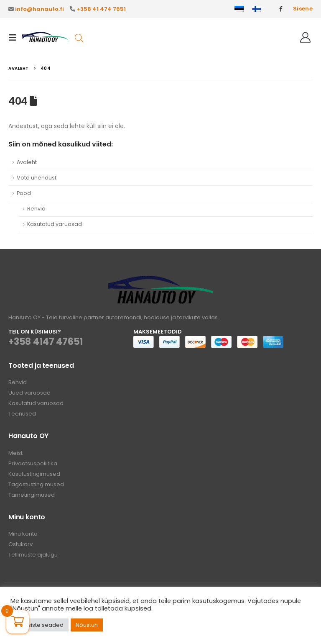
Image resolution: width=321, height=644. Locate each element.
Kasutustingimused (34, 474)
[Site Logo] (45, 38)
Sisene (303, 9)
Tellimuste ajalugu (33, 555)
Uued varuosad (29, 393)
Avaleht (27, 162)
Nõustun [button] (87, 625)
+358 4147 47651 (46, 342)
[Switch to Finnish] (257, 9)
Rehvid (36, 209)
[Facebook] (281, 9)
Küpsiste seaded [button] (41, 625)
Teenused (22, 414)
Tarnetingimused (32, 495)
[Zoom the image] (160, 281)
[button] (15, 38)
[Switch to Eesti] (239, 9)
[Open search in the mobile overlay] (79, 37)
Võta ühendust (37, 178)
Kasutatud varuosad (55, 224)
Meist (15, 453)
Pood (24, 193)
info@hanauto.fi (39, 9)
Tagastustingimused (36, 484)
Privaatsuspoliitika (33, 463)
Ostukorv (20, 544)
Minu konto (23, 534)
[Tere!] (305, 38)
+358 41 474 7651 (101, 9)
